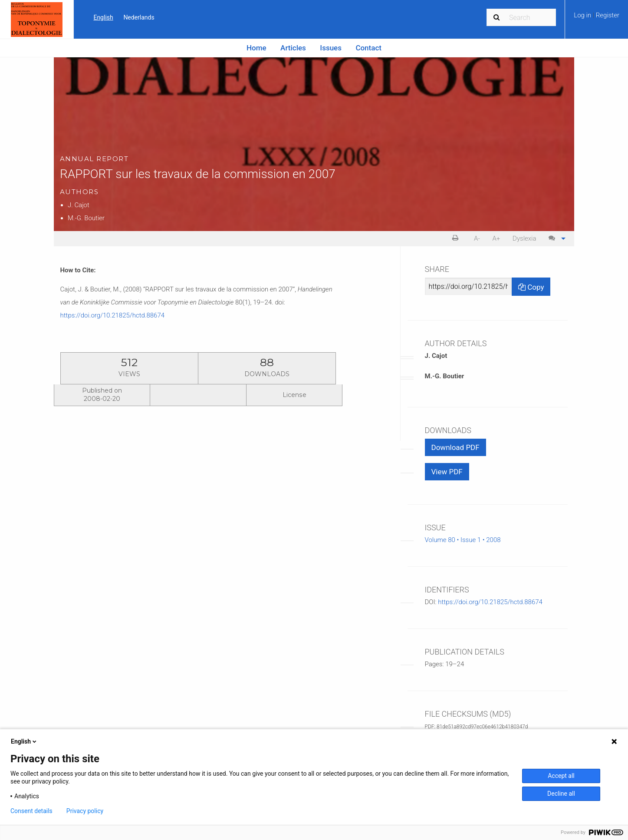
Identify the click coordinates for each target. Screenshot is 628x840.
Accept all (561, 776)
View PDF (447, 472)
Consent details (31, 811)
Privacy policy (85, 811)
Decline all (561, 794)
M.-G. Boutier (86, 218)
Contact (368, 48)
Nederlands (139, 17)
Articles (293, 48)
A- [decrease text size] (477, 238)
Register (608, 15)
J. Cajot (79, 205)
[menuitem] (597, 18)
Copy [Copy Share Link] (531, 287)
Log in (583, 15)
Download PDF (455, 447)
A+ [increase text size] (496, 238)
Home (256, 48)
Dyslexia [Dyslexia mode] (524, 238)
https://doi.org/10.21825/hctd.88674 (113, 315)
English (103, 17)
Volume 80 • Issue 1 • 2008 (463, 540)
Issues (331, 48)
